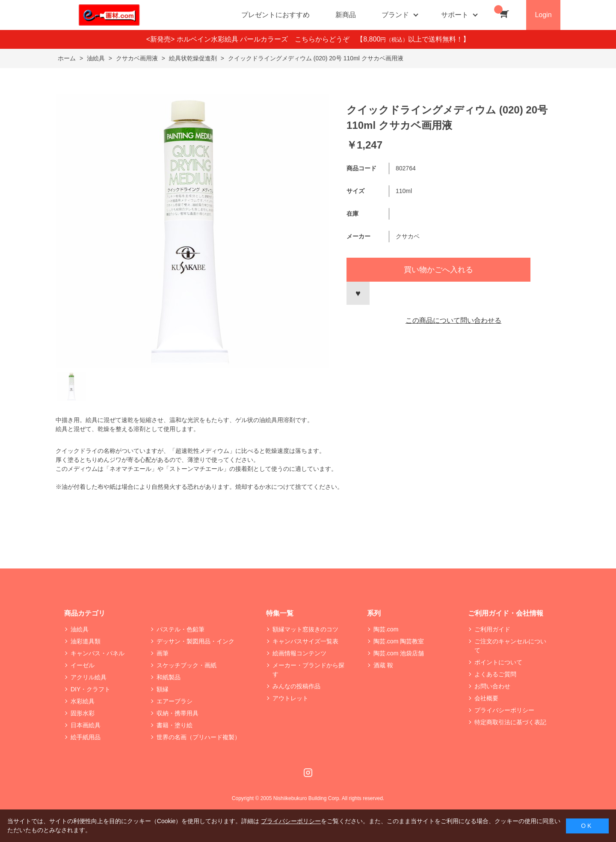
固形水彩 (83, 713)
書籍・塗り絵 (175, 725)
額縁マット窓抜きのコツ (305, 629)
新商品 (346, 15)
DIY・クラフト (90, 689)
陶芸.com (386, 629)
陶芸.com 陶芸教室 (399, 641)
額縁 (163, 689)
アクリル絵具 (89, 677)
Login (543, 15)
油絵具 (80, 629)
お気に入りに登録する (358, 293)
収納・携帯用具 (178, 713)
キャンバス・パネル (98, 653)
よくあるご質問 (495, 674)
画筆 (163, 653)
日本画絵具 (86, 725)
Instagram (308, 773)
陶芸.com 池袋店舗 (399, 653)
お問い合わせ (492, 686)
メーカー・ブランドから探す (308, 670)
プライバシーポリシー (504, 710)
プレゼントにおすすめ (275, 15)
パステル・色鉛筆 (181, 629)
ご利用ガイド (492, 629)
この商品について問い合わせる (453, 320)
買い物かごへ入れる (438, 270)
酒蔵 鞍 (383, 665)
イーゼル (83, 665)
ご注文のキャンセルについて (510, 646)
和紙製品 (169, 677)
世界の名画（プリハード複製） (198, 737)
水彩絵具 (83, 701)
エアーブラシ (175, 701)
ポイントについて (498, 662)
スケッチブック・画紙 (187, 665)
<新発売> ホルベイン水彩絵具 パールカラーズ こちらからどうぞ (252, 39)
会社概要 (486, 698)
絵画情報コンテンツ (299, 653)
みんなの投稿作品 (296, 686)
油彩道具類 (86, 641)
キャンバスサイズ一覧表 (305, 641)
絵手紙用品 (86, 737)
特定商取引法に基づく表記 (510, 722)
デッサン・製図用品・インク (195, 641)
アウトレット (290, 698)
